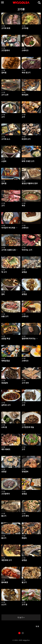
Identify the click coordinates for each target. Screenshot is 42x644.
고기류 (13, 9)
